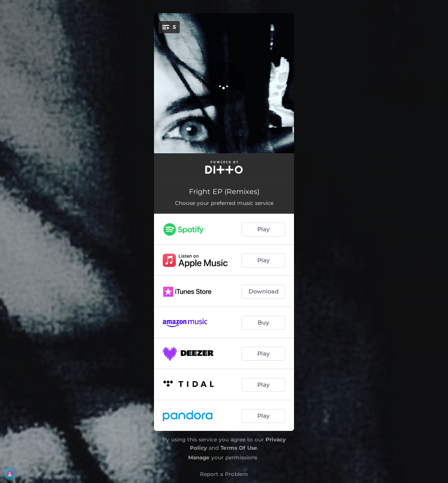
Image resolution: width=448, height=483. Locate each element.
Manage (199, 457)
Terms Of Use (239, 448)
